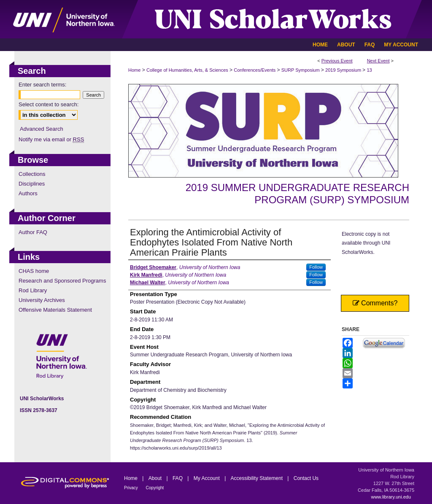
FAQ (178, 478)
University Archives (42, 300)
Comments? (375, 303)
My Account (207, 478)
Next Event (378, 61)
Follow (316, 267)
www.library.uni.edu (391, 497)
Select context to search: (49, 104)
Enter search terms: (42, 85)
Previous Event (337, 61)
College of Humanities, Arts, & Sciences (188, 70)
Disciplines (32, 184)
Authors (28, 193)
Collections (32, 174)
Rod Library (33, 290)
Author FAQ (33, 232)
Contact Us (306, 478)
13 (369, 70)
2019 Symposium (344, 70)
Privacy (132, 488)
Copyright (155, 488)
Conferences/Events (255, 70)
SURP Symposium (301, 70)
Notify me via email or (51, 139)
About (156, 478)
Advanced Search (42, 129)
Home (134, 70)
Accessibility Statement (258, 478)
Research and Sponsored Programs (62, 281)
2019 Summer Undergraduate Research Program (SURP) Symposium (297, 194)
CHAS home (34, 271)
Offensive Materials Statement (55, 310)
